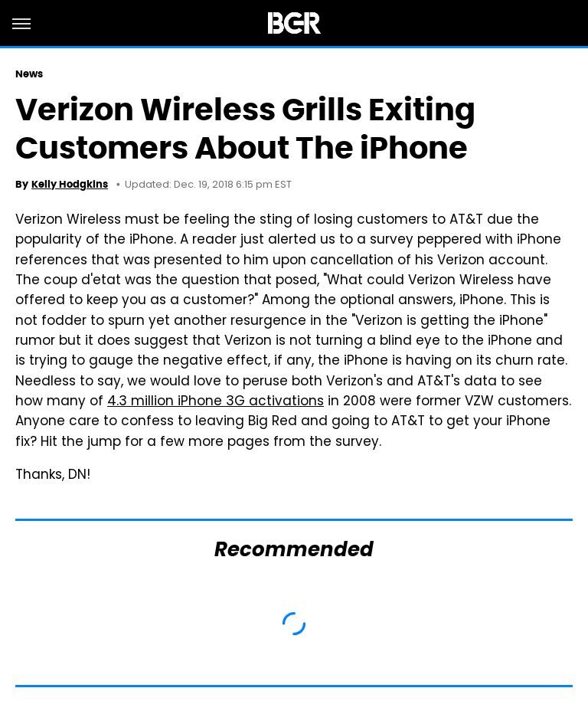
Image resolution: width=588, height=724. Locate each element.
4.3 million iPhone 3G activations (216, 402)
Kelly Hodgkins (70, 184)
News (29, 74)
